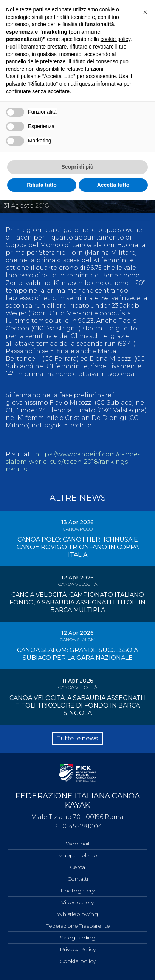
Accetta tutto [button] (113, 185)
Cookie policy (78, 961)
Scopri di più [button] (78, 167)
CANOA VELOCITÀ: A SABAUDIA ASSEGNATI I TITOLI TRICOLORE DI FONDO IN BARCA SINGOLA (78, 705)
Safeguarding (78, 938)
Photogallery (77, 891)
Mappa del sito (77, 855)
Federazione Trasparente (78, 926)
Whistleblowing (77, 914)
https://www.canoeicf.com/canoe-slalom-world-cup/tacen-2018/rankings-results (73, 462)
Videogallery (77, 902)
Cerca (77, 867)
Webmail (77, 844)
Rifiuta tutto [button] (42, 185)
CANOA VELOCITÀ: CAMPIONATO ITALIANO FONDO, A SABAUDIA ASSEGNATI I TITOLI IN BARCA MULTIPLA (77, 602)
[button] (145, 12)
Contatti (78, 879)
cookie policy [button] (115, 39)
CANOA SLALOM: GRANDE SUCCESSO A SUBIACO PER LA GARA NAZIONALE (77, 654)
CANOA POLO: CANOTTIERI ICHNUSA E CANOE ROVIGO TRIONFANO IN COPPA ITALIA (78, 547)
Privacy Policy (78, 949)
